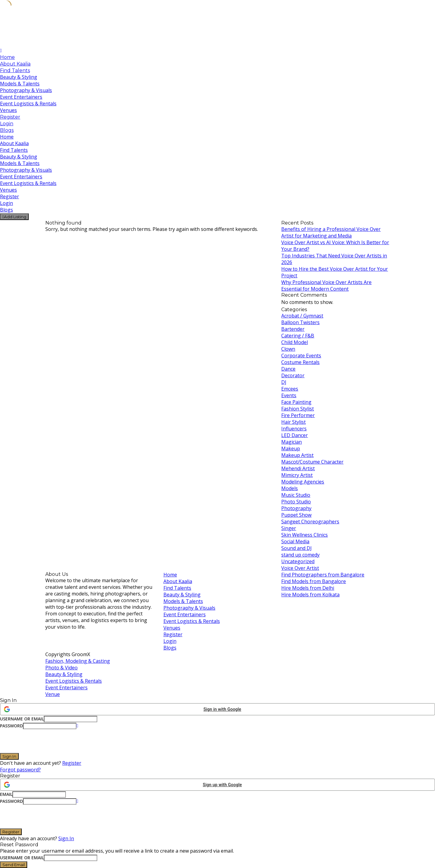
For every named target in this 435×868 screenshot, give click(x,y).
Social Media (295, 541)
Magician (292, 442)
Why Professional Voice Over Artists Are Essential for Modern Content (326, 286)
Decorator (293, 375)
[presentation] (46, 741)
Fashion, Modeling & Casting (78, 661)
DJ (284, 382)
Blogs (7, 130)
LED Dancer (295, 435)
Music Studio (296, 495)
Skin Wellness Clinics (304, 535)
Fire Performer (298, 415)
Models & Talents (20, 84)
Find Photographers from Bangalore (323, 575)
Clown (288, 349)
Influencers (294, 429)
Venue (53, 694)
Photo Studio (296, 502)
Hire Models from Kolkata (310, 595)
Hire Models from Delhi (308, 588)
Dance (288, 369)
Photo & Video (61, 668)
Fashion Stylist (298, 409)
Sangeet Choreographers (310, 522)
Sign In (66, 838)
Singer (289, 528)
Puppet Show (296, 515)
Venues (8, 110)
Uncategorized (298, 561)
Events (289, 395)
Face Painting (296, 402)
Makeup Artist (297, 455)
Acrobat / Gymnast (302, 316)
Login (7, 124)
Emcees (290, 389)
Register (10, 117)
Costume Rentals (300, 362)
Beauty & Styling (19, 77)
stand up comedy (300, 555)
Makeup (291, 448)
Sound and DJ (296, 548)
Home (7, 57)
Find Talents (15, 70)
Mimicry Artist (297, 475)
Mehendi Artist (298, 468)
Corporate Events (301, 356)
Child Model (295, 342)
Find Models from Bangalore (314, 581)
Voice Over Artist (300, 568)
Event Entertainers (21, 97)
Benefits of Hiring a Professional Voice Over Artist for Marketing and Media (331, 232)
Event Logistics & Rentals (28, 104)
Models (290, 488)
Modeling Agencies (303, 482)
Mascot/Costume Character (312, 462)
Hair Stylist (293, 422)
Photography (296, 508)
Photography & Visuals (26, 90)
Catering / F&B (298, 336)
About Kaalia (15, 64)
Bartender (293, 329)
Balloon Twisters (300, 322)
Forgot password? (20, 770)
